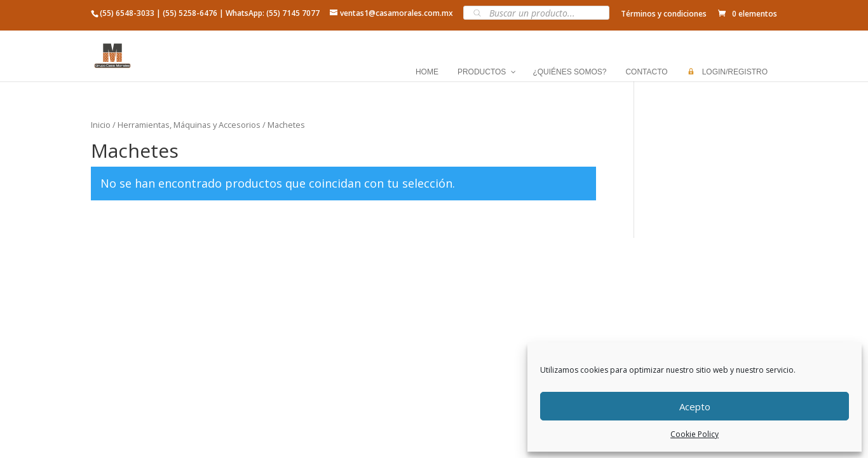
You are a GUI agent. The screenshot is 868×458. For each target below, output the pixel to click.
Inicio (101, 125)
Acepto (695, 406)
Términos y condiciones (664, 14)
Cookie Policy (695, 434)
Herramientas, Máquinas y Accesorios (189, 125)
